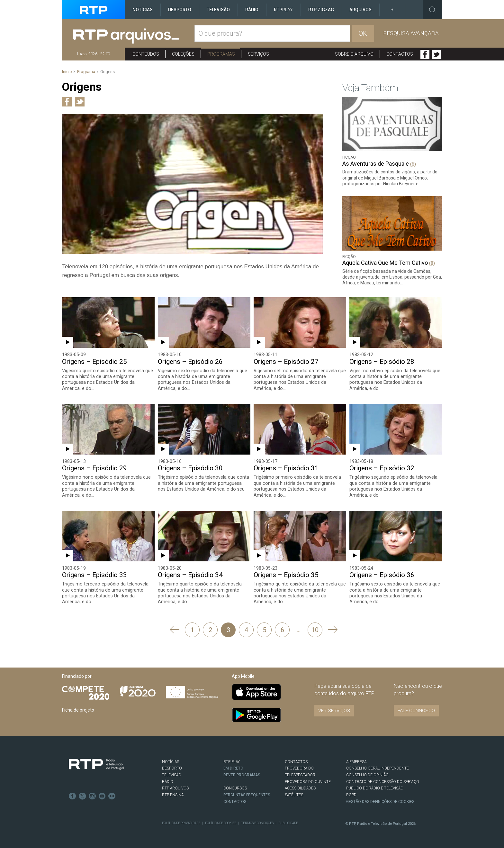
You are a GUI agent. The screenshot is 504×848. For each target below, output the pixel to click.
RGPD (351, 794)
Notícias (143, 10)
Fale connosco (416, 710)
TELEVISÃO (172, 774)
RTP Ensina (173, 794)
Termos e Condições (256, 822)
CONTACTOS (296, 761)
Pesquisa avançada (411, 33)
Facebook (425, 54)
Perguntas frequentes (247, 794)
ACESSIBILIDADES (300, 788)
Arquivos (360, 10)
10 (315, 629)
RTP (283, 10)
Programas (221, 54)
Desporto (180, 10)
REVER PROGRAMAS (242, 774)
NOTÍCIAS (171, 761)
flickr (111, 795)
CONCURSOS (235, 788)
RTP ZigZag (321, 10)
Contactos (400, 54)
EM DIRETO (233, 768)
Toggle (432, 10)
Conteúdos (146, 54)
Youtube (101, 795)
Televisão (218, 10)
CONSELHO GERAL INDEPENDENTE (377, 768)
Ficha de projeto (78, 709)
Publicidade (287, 822)
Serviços (258, 54)
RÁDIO (168, 781)
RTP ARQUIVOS (175, 788)
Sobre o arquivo (354, 54)
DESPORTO (172, 768)
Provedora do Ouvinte (308, 781)
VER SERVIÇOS (334, 710)
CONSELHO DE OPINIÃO (367, 774)
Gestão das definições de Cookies (381, 801)
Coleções (183, 54)
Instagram (92, 795)
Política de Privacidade (181, 822)
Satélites (294, 794)
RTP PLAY (232, 761)
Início (67, 72)
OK (363, 33)
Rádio (252, 10)
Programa (86, 72)
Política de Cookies (220, 822)
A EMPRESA (356, 761)
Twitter (436, 54)
